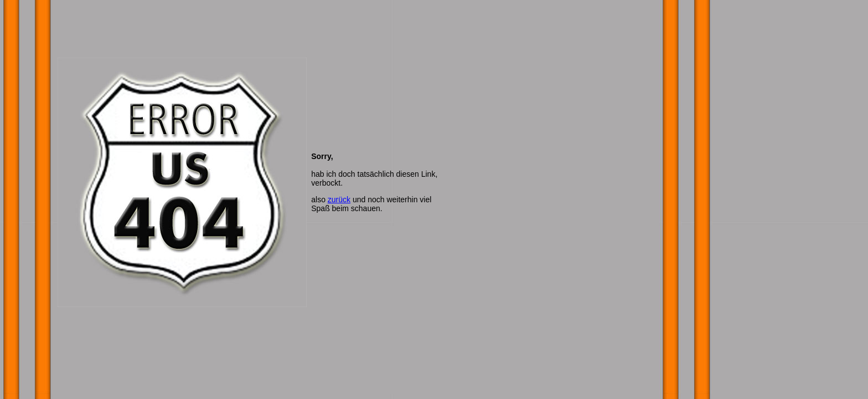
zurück (339, 199)
